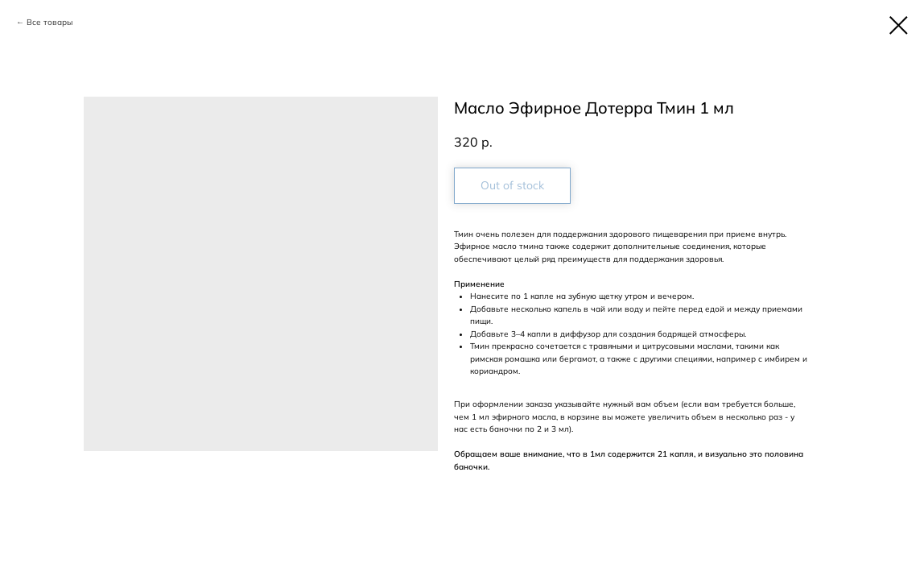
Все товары (49, 22)
